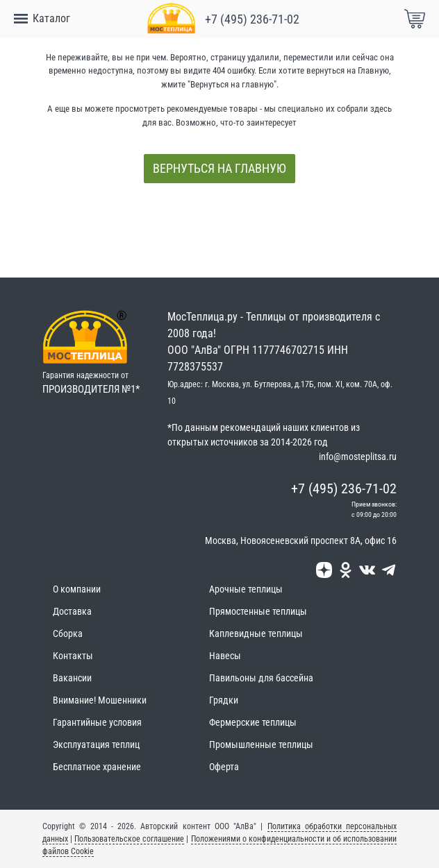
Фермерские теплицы (253, 722)
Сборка (68, 633)
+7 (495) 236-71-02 (252, 19)
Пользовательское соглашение (129, 839)
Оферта (224, 767)
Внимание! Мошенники (100, 700)
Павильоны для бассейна (261, 678)
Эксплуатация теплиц (96, 744)
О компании (77, 589)
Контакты (73, 656)
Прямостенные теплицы (258, 611)
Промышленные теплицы (261, 744)
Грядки (224, 700)
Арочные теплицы (246, 589)
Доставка (72, 611)
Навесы (225, 656)
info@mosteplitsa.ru (358, 457)
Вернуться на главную (219, 168)
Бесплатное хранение (97, 767)
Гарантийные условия (97, 722)
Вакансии (72, 678)
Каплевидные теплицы (256, 633)
